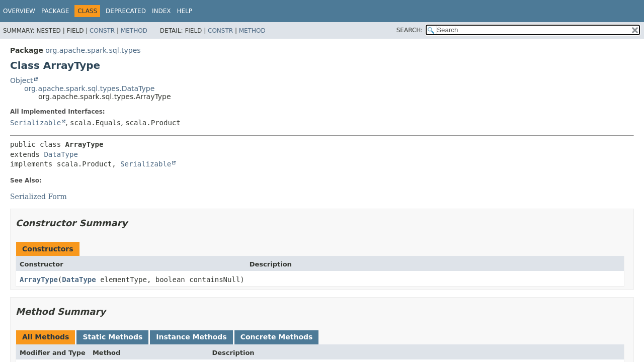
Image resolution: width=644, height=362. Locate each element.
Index (162, 11)
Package (55, 11)
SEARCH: (410, 30)
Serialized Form (38, 197)
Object (22, 80)
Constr (102, 31)
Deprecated (126, 11)
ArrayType (39, 280)
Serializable (35, 123)
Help (184, 11)
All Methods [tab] (46, 337)
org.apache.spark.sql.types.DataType (89, 88)
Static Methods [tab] (112, 337)
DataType (61, 154)
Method (134, 31)
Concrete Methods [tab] (277, 337)
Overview (19, 11)
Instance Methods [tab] (191, 337)
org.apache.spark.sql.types (93, 50)
